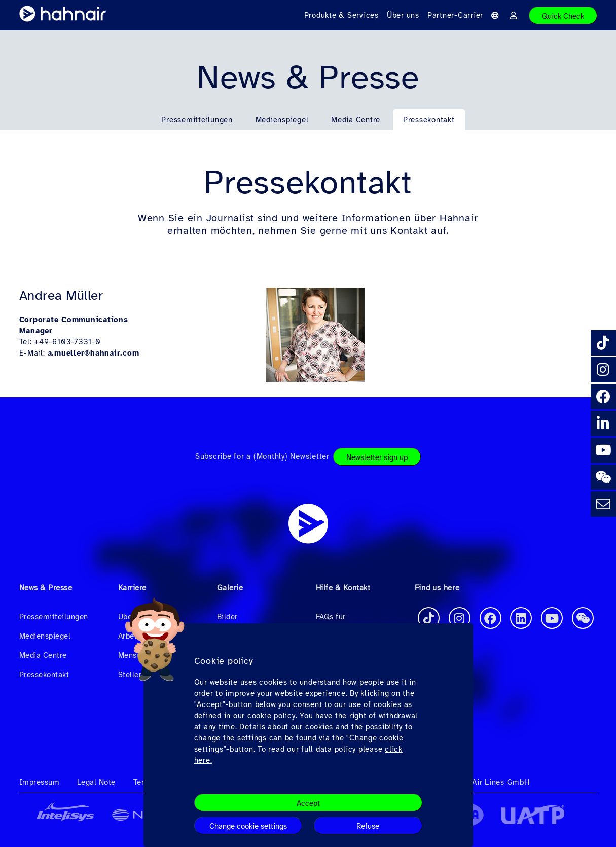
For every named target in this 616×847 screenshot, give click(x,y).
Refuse (368, 826)
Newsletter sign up (377, 457)
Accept (308, 803)
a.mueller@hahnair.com (94, 353)
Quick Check (563, 16)
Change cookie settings (248, 826)
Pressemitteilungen (197, 120)
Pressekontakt (429, 120)
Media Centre (356, 120)
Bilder (227, 617)
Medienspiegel (282, 120)
